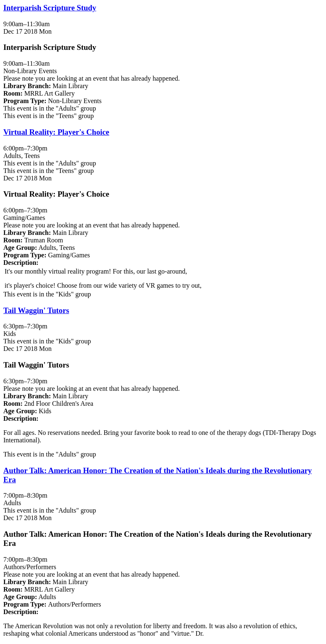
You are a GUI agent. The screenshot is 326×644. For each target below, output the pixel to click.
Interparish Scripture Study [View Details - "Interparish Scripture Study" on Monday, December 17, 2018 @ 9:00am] (50, 8)
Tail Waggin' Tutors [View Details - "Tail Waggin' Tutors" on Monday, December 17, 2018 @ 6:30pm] (36, 310)
